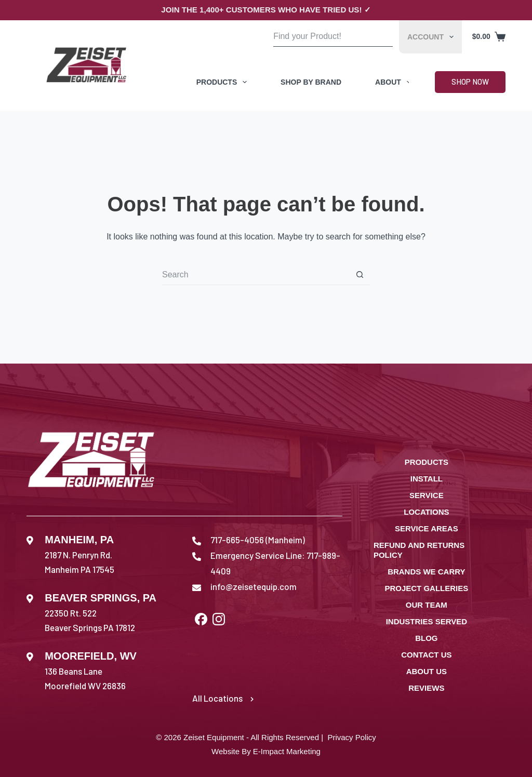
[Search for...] (323, 37)
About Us (427, 671)
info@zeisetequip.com (254, 586)
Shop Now (470, 82)
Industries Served (427, 621)
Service (427, 495)
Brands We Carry (426, 572)
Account (433, 37)
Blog (426, 638)
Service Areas (427, 528)
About (395, 82)
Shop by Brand (311, 82)
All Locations (223, 698)
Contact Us (426, 655)
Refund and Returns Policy (419, 550)
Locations (426, 512)
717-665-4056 (237, 540)
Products (224, 82)
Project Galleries (426, 588)
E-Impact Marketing (287, 751)
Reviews (426, 688)
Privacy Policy (351, 737)
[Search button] (383, 37)
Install (427, 479)
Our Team (427, 605)
